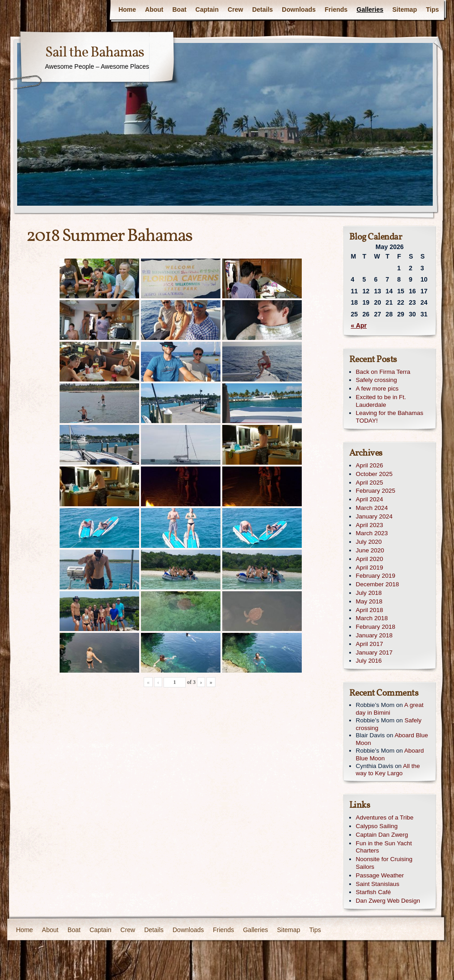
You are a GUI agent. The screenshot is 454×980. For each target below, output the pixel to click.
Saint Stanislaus (378, 884)
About (154, 9)
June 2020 (370, 550)
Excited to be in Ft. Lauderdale (381, 401)
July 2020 (369, 542)
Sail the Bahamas (95, 53)
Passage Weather (380, 875)
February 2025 (376, 491)
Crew (235, 9)
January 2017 (374, 653)
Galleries (370, 9)
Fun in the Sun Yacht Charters (384, 847)
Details (262, 9)
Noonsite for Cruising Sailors (384, 863)
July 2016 (369, 661)
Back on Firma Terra (383, 372)
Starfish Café (374, 892)
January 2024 (374, 516)
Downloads (299, 9)
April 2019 (370, 568)
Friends (336, 9)
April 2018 (370, 610)
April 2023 (370, 525)
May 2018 (369, 601)
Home (127, 9)
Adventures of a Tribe (385, 817)
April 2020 (370, 559)
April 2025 (370, 483)
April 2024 (370, 499)
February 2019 (376, 576)
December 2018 (378, 584)
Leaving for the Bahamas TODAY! (390, 417)
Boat (179, 9)
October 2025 (374, 474)
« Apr (359, 325)
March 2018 (372, 618)
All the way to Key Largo (388, 770)
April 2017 (370, 644)
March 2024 (372, 508)
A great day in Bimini (390, 709)
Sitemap (405, 9)
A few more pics (377, 389)
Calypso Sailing (377, 826)
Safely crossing (377, 380)
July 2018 (369, 593)
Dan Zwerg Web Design (388, 901)
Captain (207, 9)
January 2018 (374, 635)
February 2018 (376, 627)
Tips (433, 9)
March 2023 (372, 533)
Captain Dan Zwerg (382, 835)
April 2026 (370, 465)
